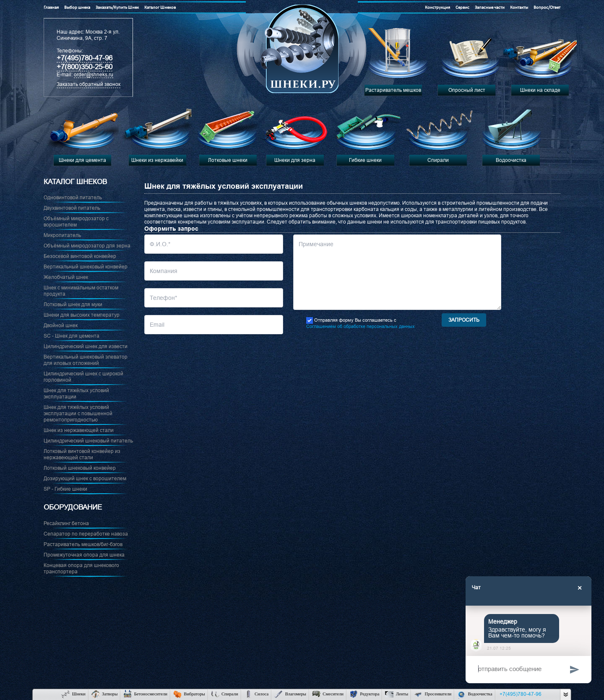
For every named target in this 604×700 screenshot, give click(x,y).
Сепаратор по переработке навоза (86, 534)
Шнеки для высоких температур (82, 315)
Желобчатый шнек (66, 277)
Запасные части (490, 8)
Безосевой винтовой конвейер (80, 256)
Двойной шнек (61, 325)
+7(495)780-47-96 (85, 58)
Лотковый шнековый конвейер (80, 468)
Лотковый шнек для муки (73, 304)
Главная (51, 8)
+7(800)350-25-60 (85, 67)
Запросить (464, 320)
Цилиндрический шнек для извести (86, 346)
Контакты (519, 8)
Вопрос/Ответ (547, 8)
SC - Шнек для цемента (72, 336)
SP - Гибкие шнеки (65, 489)
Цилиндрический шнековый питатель (88, 441)
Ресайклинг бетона (66, 523)
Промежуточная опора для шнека (84, 555)
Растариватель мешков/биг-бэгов (83, 544)
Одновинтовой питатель (73, 198)
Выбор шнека (77, 8)
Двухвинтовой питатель (72, 208)
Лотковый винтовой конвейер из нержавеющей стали (82, 454)
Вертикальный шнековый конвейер (86, 267)
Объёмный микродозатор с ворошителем (76, 222)
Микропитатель (62, 235)
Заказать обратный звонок (89, 84)
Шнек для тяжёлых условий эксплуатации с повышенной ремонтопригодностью (78, 414)
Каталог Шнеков (160, 8)
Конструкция (437, 8)
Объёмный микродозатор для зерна (87, 246)
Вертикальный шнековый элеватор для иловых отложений (86, 360)
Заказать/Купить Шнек (117, 8)
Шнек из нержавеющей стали (79, 430)
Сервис (462, 8)
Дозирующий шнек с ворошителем (85, 479)
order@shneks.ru (94, 75)
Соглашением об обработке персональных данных (361, 326)
